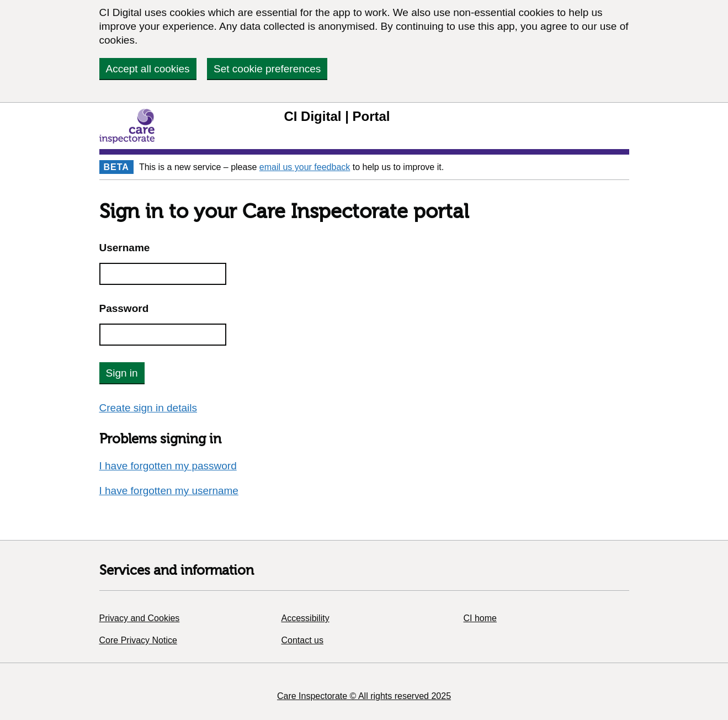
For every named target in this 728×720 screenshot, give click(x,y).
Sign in (122, 373)
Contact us (302, 640)
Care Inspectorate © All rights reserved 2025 (364, 696)
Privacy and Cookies (140, 618)
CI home (480, 618)
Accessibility (305, 618)
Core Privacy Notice (138, 640)
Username (125, 248)
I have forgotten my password (168, 466)
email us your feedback (305, 167)
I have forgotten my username (169, 491)
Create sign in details (148, 408)
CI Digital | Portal (337, 116)
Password (124, 308)
